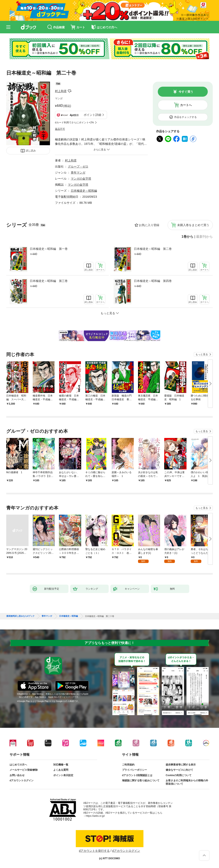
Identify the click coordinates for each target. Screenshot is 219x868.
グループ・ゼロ (78, 166)
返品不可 (60, 129)
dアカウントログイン (22, 780)
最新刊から (204, 237)
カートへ (186, 105)
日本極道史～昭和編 (84, 191)
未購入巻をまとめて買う (193, 225)
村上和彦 (61, 91)
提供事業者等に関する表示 (181, 765)
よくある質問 (61, 770)
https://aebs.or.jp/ (95, 816)
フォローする (70, 91)
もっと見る (202, 354)
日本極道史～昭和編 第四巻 (153, 281)
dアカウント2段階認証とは (137, 775)
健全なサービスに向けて (179, 770)
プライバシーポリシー (134, 770)
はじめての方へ (18, 765)
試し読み (31, 151)
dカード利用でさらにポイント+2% (74, 123)
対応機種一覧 (61, 765)
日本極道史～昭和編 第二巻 (153, 249)
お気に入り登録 (149, 225)
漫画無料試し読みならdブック (20, 616)
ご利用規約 (128, 765)
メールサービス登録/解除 (24, 770)
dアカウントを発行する (94, 851)
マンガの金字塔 (81, 179)
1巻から (187, 237)
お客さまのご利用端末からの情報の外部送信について (187, 782)
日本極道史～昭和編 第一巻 (49, 249)
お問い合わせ (17, 775)
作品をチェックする (185, 117)
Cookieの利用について (179, 775)
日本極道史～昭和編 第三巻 (49, 281)
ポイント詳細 (92, 115)
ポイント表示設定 (63, 775)
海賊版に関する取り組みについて (141, 780)
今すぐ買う (186, 92)
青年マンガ (78, 173)
